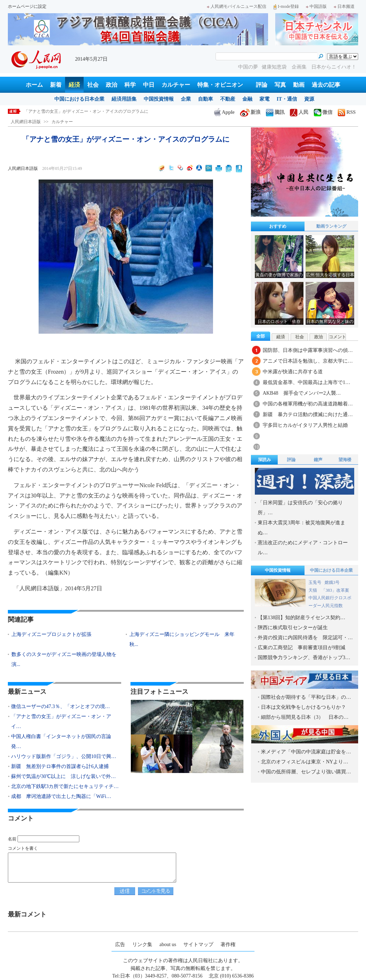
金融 (247, 99)
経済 (74, 85)
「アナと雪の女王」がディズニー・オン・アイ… (61, 721)
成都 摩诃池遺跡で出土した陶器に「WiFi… (61, 796)
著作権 (228, 944)
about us (168, 944)
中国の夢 (248, 67)
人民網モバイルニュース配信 (237, 6)
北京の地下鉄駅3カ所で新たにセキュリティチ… (65, 786)
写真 (280, 85)
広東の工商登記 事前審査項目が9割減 (301, 648)
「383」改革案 (335, 590)
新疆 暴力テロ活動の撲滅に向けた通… (308, 415)
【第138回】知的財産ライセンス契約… (301, 618)
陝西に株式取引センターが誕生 (293, 628)
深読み (264, 460)
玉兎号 (315, 582)
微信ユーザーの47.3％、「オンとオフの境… (61, 706)
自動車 (206, 99)
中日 (149, 85)
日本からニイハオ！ (334, 67)
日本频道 (344, 6)
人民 (299, 112)
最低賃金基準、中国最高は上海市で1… (306, 382)
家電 (264, 99)
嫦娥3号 (332, 582)
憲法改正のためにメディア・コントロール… (303, 548)
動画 (299, 85)
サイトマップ (198, 944)
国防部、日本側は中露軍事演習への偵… (308, 350)
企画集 (300, 67)
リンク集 (142, 944)
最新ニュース (27, 692)
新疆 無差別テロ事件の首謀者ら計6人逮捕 (60, 766)
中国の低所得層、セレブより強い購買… (306, 772)
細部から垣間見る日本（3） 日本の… (305, 717)
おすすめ (278, 226)
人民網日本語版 (26, 122)
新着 (56, 85)
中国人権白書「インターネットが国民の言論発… (61, 741)
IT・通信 (287, 99)
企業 (186, 99)
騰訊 (275, 112)
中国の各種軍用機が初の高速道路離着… (308, 404)
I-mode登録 (286, 6)
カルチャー (176, 85)
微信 (323, 112)
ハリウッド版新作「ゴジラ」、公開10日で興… (64, 756)
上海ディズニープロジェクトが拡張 (51, 634)
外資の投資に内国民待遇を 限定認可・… (305, 638)
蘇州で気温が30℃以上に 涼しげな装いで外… (63, 776)
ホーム (34, 85)
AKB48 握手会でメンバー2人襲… (302, 393)
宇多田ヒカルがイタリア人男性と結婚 (305, 425)
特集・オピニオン (220, 85)
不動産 (228, 99)
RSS (347, 112)
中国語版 (316, 6)
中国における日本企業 (79, 99)
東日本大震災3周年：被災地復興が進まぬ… (301, 528)
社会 (93, 85)
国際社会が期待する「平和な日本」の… (306, 697)
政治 (112, 85)
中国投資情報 (159, 99)
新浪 (250, 112)
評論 (262, 85)
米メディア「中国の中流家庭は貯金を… (306, 752)
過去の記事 (326, 85)
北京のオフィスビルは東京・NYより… (305, 762)
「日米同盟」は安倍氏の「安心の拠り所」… (300, 508)
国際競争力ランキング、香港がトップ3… (304, 658)
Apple (224, 112)
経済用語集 (124, 99)
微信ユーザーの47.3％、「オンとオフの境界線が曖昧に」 (79, 111)
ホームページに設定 (27, 6)
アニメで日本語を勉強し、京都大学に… (308, 361)
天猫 (313, 590)
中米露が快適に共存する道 (293, 372)
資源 (309, 99)
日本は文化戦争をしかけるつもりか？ (303, 707)
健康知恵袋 (275, 67)
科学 (130, 85)
